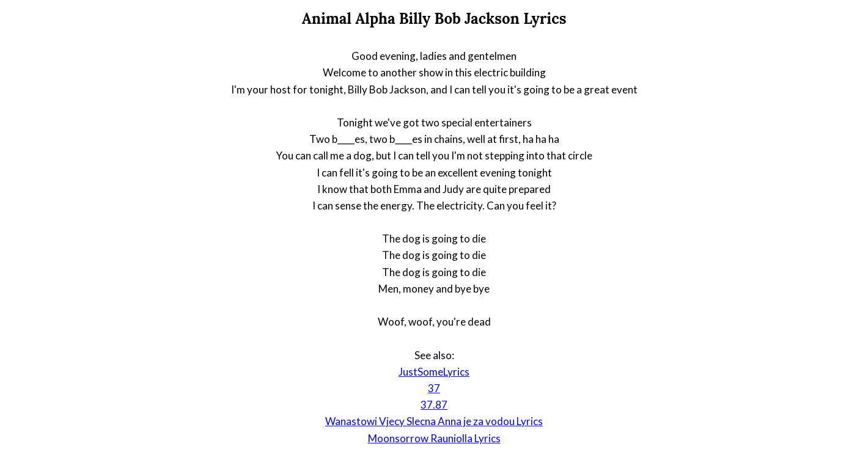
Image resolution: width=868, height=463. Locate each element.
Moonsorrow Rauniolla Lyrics (434, 438)
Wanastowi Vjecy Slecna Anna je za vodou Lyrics (434, 421)
